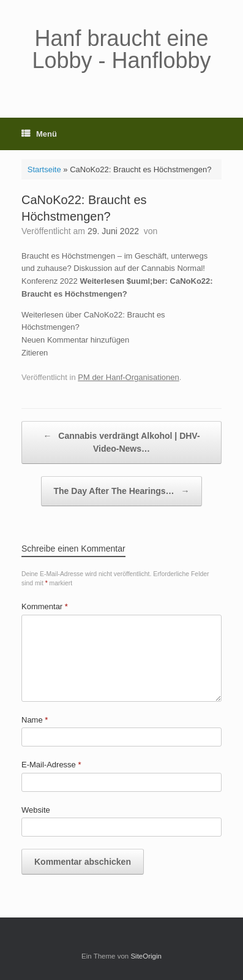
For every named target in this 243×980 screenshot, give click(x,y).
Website (36, 810)
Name (35, 720)
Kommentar (45, 606)
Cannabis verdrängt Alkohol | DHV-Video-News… (121, 442)
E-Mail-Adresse (51, 765)
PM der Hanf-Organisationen (128, 377)
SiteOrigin (146, 956)
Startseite (44, 169)
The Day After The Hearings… (122, 491)
